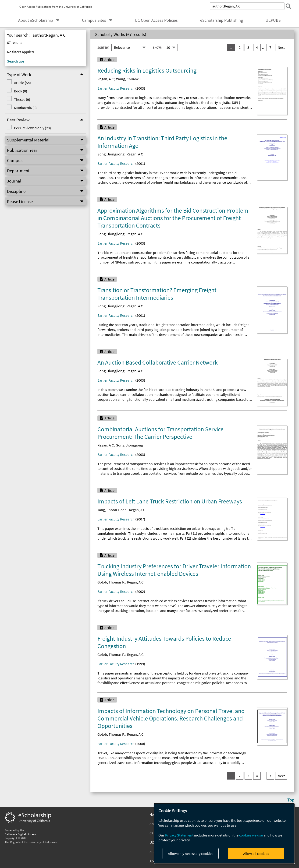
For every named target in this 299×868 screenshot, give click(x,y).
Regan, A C (106, 79)
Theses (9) (22, 99)
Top (291, 800)
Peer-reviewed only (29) (32, 128)
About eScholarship (36, 20)
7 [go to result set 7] (270, 47)
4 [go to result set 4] (257, 47)
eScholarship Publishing (222, 20)
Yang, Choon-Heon (112, 510)
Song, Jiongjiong (111, 154)
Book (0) (20, 91)
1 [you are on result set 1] (231, 47)
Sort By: (103, 47)
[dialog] (224, 833)
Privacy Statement (179, 835)
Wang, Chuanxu (128, 79)
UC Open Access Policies (156, 20)
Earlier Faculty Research (116, 88)
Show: (157, 47)
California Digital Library (20, 834)
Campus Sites (94, 20)
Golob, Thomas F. (111, 582)
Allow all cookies (256, 854)
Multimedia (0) (25, 108)
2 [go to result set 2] (240, 47)
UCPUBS (273, 20)
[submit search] (288, 6)
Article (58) (22, 83)
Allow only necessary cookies (191, 854)
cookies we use (251, 835)
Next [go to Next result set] (281, 47)
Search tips (16, 61)
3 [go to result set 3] (248, 47)
